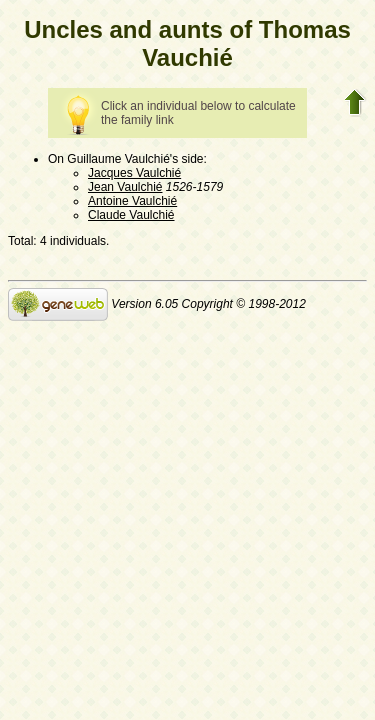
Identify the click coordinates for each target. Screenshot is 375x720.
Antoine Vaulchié (132, 201)
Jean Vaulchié (125, 187)
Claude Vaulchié (131, 215)
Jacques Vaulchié (134, 173)
